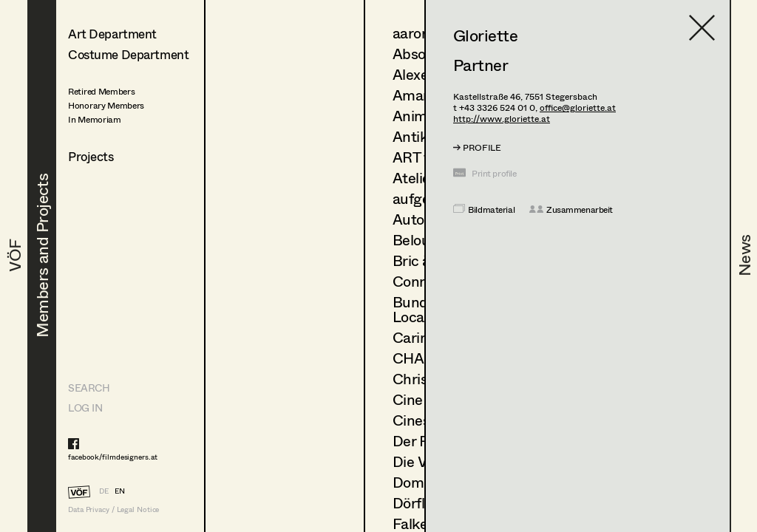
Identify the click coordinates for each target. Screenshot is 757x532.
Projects (91, 156)
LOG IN (85, 407)
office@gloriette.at (578, 108)
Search (89, 388)
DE (104, 491)
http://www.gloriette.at (502, 119)
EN (120, 491)
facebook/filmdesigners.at (113, 457)
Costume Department (128, 54)
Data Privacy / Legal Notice (113, 509)
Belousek (422, 240)
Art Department (112, 34)
